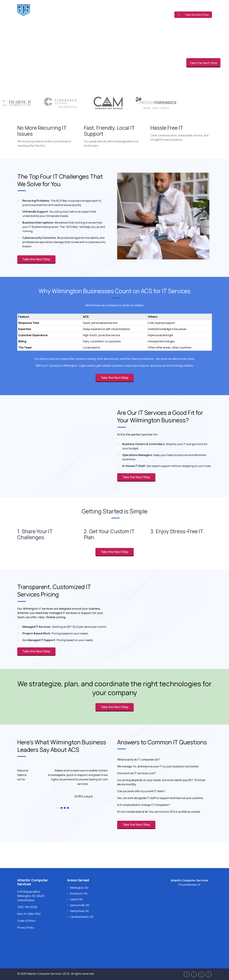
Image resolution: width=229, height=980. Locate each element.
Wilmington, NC (79, 888)
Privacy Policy (26, 928)
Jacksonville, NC (80, 905)
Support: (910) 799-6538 (177, 4)
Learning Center (157, 14)
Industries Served (115, 14)
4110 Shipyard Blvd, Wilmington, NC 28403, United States (31, 896)
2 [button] (60, 808)
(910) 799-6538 (120, 4)
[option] (63, 783)
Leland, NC (76, 899)
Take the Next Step (194, 15)
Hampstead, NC (80, 911)
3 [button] (63, 808)
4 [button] (67, 808)
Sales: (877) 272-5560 (145, 4)
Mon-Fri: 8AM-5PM (93, 4)
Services (92, 14)
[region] (115, 329)
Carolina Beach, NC (82, 917)
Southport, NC (79, 894)
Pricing (136, 14)
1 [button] (57, 808)
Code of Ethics (26, 921)
